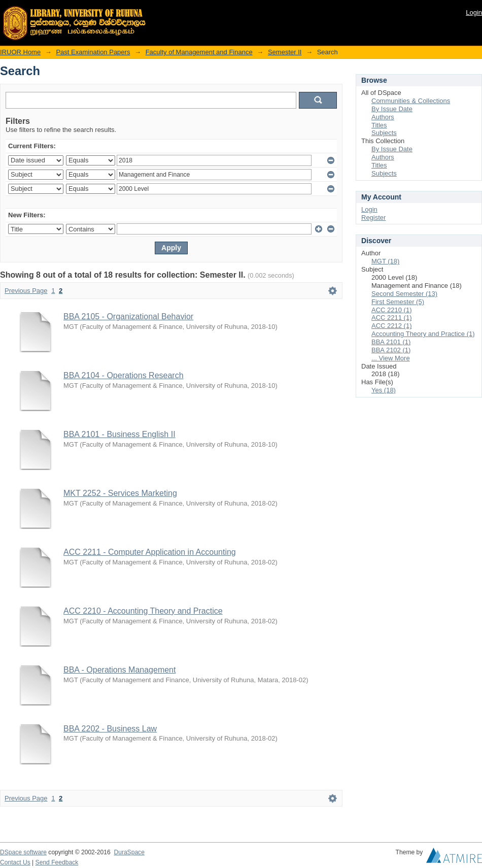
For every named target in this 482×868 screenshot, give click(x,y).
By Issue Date (392, 109)
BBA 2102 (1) (391, 350)
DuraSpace (129, 852)
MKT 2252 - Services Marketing (120, 493)
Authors (383, 117)
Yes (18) (384, 390)
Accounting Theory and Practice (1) (423, 334)
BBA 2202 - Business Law (110, 729)
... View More (391, 358)
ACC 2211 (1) (391, 318)
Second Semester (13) (404, 294)
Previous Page (26, 291)
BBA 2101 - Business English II (119, 434)
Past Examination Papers (93, 52)
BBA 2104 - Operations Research (124, 375)
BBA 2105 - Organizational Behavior (128, 316)
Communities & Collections (411, 101)
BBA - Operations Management (119, 670)
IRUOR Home (20, 52)
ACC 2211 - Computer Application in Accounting (150, 552)
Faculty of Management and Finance (199, 52)
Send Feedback (57, 862)
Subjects (384, 133)
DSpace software (23, 852)
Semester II (285, 52)
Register (373, 218)
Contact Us (15, 862)
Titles (379, 125)
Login (474, 12)
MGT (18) (385, 261)
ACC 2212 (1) (391, 326)
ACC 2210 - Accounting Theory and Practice (143, 611)
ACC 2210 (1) (391, 310)
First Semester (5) (398, 302)
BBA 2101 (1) (391, 342)
